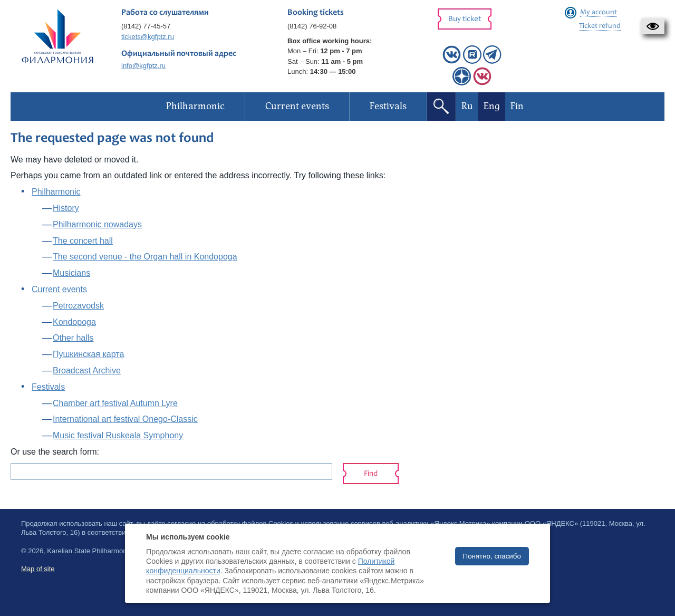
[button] (653, 26)
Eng (492, 106)
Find (371, 474)
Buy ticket (465, 19)
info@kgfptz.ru (143, 66)
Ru (467, 106)
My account (599, 13)
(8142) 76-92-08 (312, 26)
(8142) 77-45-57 (146, 26)
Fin (517, 106)
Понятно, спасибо (492, 556)
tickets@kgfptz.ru (148, 37)
